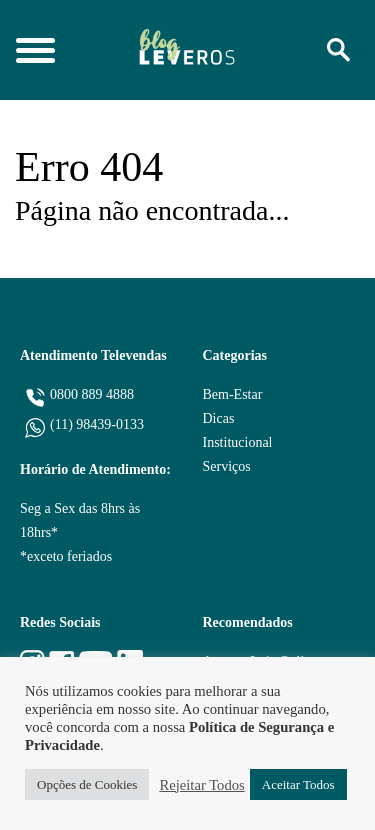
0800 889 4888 (92, 394)
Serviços (227, 466)
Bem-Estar (233, 394)
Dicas (219, 418)
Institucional (238, 442)
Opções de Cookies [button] (87, 784)
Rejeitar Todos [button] (201, 785)
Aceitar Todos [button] (298, 784)
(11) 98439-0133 (97, 424)
